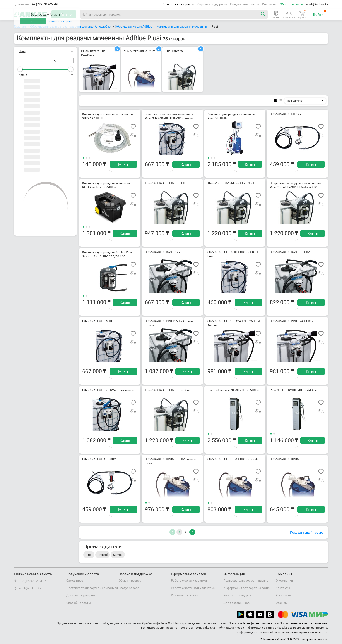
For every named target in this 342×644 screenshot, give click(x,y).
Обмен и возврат (131, 580)
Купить (123, 164)
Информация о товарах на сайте (246, 588)
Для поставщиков (236, 603)
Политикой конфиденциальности (253, 623)
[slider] (20, 69)
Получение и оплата (245, 4)
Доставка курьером (81, 595)
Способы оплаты (79, 603)
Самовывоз (75, 580)
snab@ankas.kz (317, 4)
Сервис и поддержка (212, 4)
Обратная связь (291, 4)
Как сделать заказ (184, 595)
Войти (320, 13)
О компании (284, 580)
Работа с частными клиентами (193, 588)
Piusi (89, 555)
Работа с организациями (189, 580)
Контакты (269, 4)
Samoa (118, 555)
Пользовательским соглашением (303, 623)
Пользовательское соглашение (246, 580)
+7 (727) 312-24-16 (45, 4)
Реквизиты (284, 595)
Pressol (103, 555)
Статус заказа (129, 588)
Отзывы (282, 603)
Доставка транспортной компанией (92, 588)
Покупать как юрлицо (178, 4)
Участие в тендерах (237, 595)
